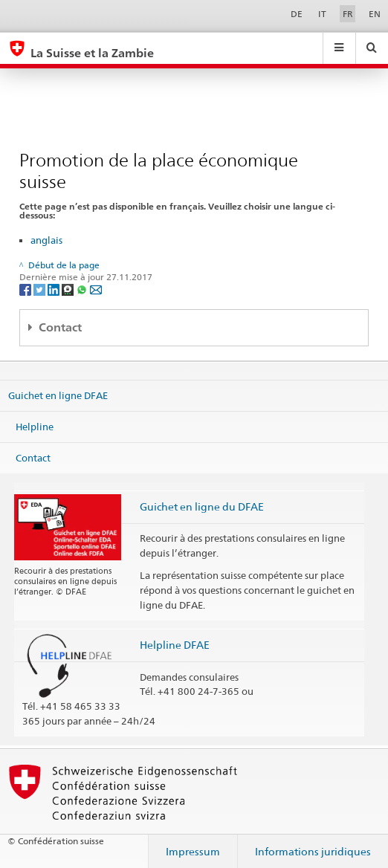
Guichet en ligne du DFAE (202, 506)
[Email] (96, 289)
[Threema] (69, 289)
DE (297, 14)
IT (322, 14)
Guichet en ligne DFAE (58, 395)
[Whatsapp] (83, 289)
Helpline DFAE (175, 645)
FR (348, 14)
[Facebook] (26, 289)
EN (375, 14)
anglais (46, 240)
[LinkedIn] (55, 289)
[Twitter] (41, 289)
